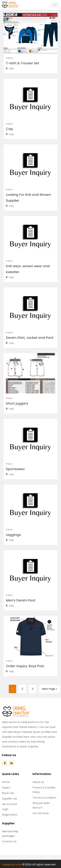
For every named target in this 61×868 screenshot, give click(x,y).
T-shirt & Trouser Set (23, 63)
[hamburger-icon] (55, 5)
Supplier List (10, 799)
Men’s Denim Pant (21, 600)
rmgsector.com (12, 865)
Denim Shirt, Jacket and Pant (30, 338)
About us (38, 782)
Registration (10, 815)
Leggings (13, 535)
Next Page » (50, 689)
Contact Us (9, 841)
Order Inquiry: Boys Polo (25, 666)
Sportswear (15, 469)
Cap (9, 129)
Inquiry (9, 58)
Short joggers (17, 403)
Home (6, 782)
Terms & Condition (44, 798)
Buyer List (8, 793)
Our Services (41, 813)
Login (5, 809)
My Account (10, 804)
